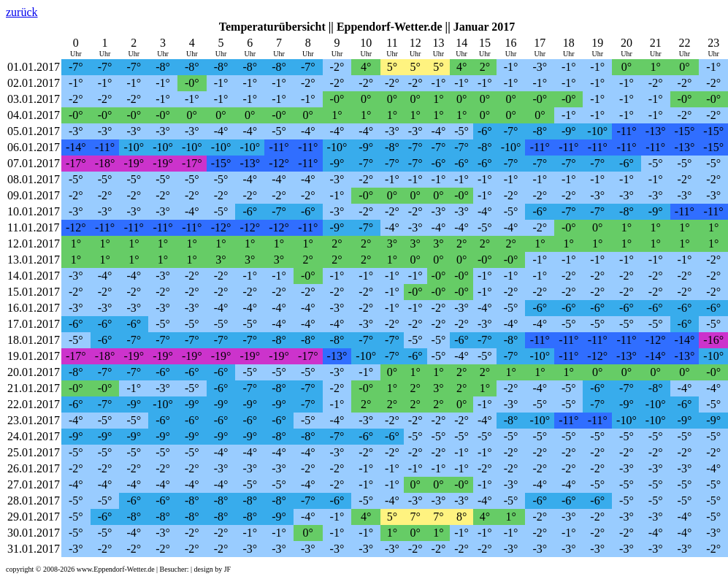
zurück (22, 12)
